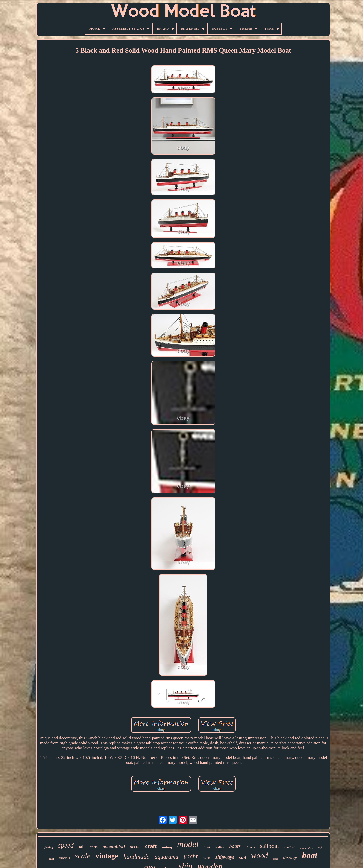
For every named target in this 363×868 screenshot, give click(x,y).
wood (260, 856)
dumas (250, 847)
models (64, 858)
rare (206, 857)
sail (243, 857)
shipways (225, 857)
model (188, 844)
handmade (136, 857)
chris (94, 847)
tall (82, 847)
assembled (114, 847)
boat (310, 855)
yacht (191, 856)
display (290, 857)
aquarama (167, 857)
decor (135, 847)
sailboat (269, 846)
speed (66, 845)
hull (51, 859)
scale (83, 856)
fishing (49, 847)
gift (320, 847)
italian (220, 847)
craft (151, 846)
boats (235, 846)
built (207, 847)
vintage (107, 856)
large (276, 859)
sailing (167, 847)
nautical (289, 847)
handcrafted (306, 848)
